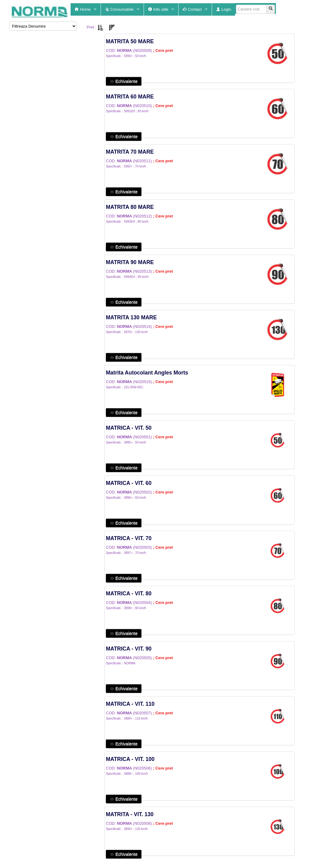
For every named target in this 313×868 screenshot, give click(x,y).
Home (83, 9)
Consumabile (119, 9)
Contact (192, 9)
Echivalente (124, 81)
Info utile (158, 9)
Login (224, 9)
